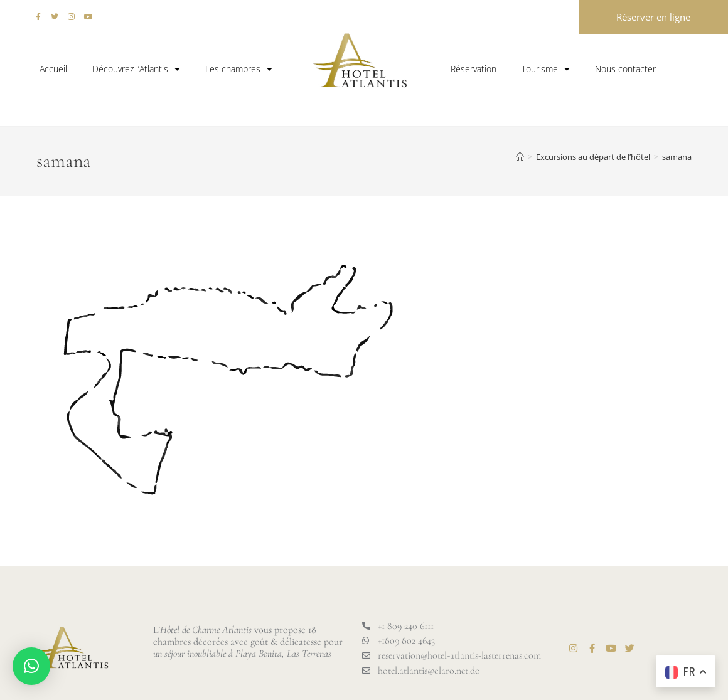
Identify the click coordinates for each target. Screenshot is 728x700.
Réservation (474, 69)
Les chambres (239, 69)
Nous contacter (625, 69)
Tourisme (546, 69)
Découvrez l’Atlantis (136, 69)
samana (677, 157)
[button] (31, 666)
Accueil (53, 69)
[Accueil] (520, 157)
